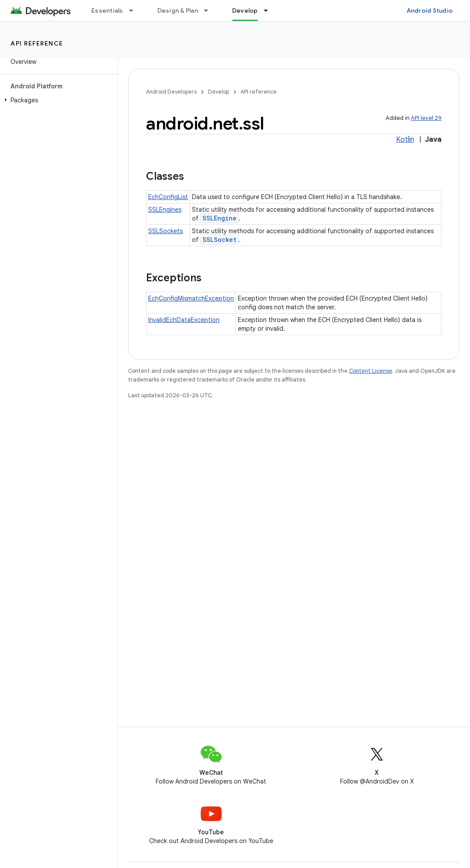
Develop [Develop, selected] (245, 10)
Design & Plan (178, 10)
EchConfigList (168, 197)
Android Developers (171, 92)
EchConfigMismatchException (191, 298)
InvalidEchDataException (184, 320)
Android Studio (430, 10)
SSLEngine (219, 218)
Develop (219, 92)
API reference (37, 43)
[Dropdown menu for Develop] (270, 10)
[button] (57, 100)
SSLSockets (165, 231)
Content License (371, 371)
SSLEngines (165, 210)
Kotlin (405, 140)
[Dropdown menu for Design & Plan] (210, 10)
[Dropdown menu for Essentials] (135, 10)
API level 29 (426, 118)
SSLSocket (219, 240)
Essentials (107, 10)
